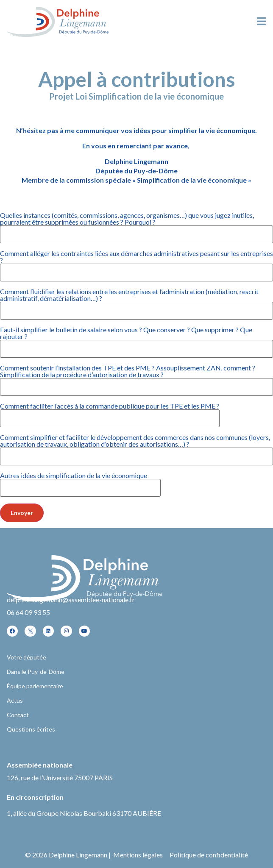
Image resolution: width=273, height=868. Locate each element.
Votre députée (26, 657)
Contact (18, 715)
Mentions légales (138, 855)
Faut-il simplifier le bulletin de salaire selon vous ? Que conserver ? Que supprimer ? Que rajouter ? (136, 339)
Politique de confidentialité (209, 855)
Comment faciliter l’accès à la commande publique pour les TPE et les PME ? (110, 412)
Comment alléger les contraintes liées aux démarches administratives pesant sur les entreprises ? (136, 263)
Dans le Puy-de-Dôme (36, 672)
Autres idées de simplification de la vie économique (80, 482)
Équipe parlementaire (35, 686)
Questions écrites (31, 729)
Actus (15, 700)
